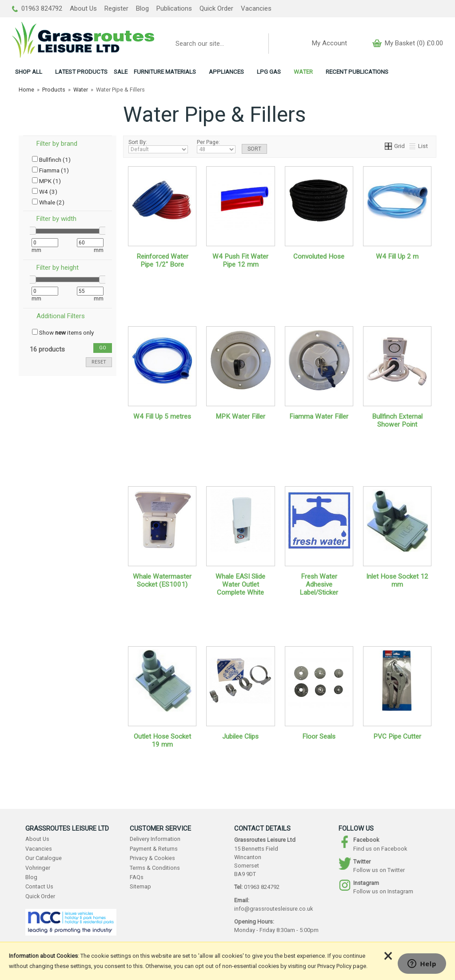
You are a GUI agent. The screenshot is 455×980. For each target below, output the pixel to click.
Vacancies (256, 8)
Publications (174, 8)
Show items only (63, 332)
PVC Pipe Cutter (397, 736)
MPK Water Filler (240, 416)
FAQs (137, 877)
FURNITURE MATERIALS (165, 72)
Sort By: (158, 146)
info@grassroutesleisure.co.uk (273, 909)
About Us (83, 8)
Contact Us (39, 886)
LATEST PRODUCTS (81, 72)
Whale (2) (48, 202)
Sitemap (140, 886)
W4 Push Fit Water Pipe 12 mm (240, 260)
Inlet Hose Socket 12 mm (397, 580)
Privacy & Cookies (152, 858)
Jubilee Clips (240, 736)
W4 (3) (45, 192)
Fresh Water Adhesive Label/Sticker (319, 584)
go (103, 348)
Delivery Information (155, 839)
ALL (29, 72)
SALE (121, 72)
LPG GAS (269, 72)
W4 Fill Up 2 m (397, 256)
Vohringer (38, 868)
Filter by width (56, 219)
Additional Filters (61, 316)
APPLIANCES (226, 72)
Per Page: (216, 146)
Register (116, 8)
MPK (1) (46, 181)
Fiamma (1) (50, 170)
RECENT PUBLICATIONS (357, 72)
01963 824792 (37, 8)
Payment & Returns (154, 849)
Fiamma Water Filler (319, 416)
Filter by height (58, 268)
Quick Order (216, 8)
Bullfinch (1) (51, 160)
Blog (142, 8)
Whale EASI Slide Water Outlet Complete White (240, 584)
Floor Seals (319, 736)
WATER (303, 72)
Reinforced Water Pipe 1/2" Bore (162, 260)
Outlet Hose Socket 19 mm (162, 740)
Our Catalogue (44, 858)
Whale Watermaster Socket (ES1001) (162, 580)
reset (99, 362)
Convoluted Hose (319, 256)
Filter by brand (57, 144)
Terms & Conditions (155, 868)
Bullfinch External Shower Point (397, 420)
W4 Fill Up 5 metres (162, 416)
